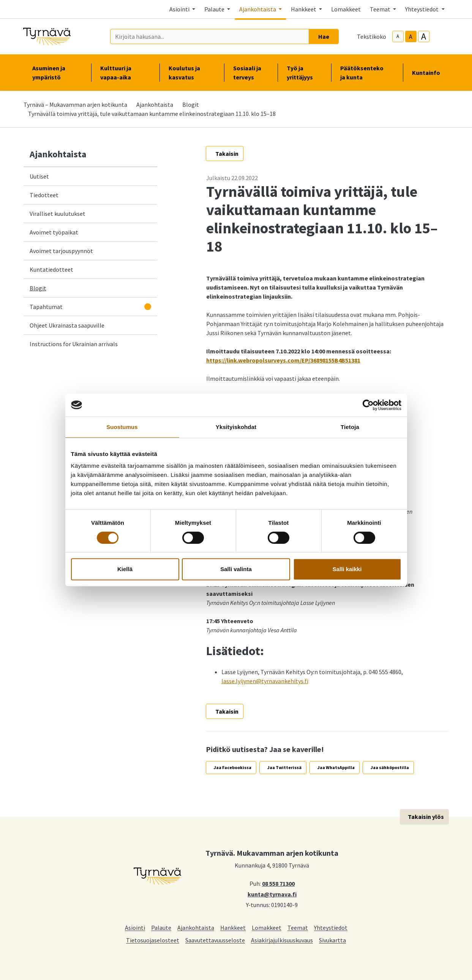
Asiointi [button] (180, 9)
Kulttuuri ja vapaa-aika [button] (125, 73)
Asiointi (135, 927)
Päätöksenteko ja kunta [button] (367, 73)
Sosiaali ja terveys (247, 73)
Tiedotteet (44, 195)
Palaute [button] (215, 9)
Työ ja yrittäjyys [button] (304, 73)
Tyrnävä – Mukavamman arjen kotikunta (75, 104)
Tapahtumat (46, 307)
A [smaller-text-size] (398, 36)
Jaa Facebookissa (233, 767)
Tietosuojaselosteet (153, 940)
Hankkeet (233, 927)
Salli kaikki (347, 569)
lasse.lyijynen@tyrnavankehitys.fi (265, 681)
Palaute (161, 927)
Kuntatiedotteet (51, 269)
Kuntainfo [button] (429, 73)
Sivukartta (332, 940)
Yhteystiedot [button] (422, 9)
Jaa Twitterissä (284, 767)
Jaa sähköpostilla (390, 767)
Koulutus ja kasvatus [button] (192, 73)
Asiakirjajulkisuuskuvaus (282, 940)
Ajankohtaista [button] (258, 9)
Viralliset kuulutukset (58, 214)
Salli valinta (236, 569)
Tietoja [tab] (350, 427)
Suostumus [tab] (122, 427)
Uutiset (39, 176)
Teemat (298, 927)
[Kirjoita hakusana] (210, 36)
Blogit (191, 104)
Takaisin (227, 154)
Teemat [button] (381, 9)
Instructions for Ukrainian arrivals (74, 344)
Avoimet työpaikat (54, 232)
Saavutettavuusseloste (215, 940)
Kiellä (125, 569)
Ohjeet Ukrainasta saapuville (67, 325)
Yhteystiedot (331, 927)
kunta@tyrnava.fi (272, 894)
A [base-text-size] (411, 36)
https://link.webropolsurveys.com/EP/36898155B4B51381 (283, 360)
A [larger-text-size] (424, 36)
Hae (324, 36)
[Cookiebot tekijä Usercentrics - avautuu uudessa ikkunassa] (368, 405)
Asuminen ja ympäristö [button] (57, 73)
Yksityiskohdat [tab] (236, 427)
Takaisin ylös (426, 817)
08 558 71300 (278, 883)
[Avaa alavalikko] (148, 307)
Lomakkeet (346, 9)
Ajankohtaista (155, 104)
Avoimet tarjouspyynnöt (61, 251)
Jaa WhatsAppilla (336, 767)
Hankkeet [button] (304, 9)
